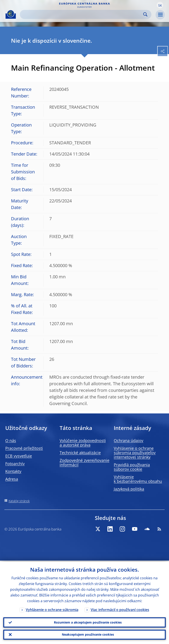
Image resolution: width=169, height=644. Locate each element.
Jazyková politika (129, 489)
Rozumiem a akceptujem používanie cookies (88, 621)
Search (145, 14)
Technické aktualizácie (80, 453)
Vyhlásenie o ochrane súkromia (52, 609)
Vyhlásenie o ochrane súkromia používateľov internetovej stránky (135, 453)
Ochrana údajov (129, 440)
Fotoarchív (15, 464)
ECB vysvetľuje (19, 456)
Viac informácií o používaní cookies (120, 609)
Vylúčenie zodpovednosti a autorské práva (83, 443)
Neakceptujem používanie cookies (88, 634)
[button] (160, 5)
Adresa (12, 479)
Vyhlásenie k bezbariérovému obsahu (138, 479)
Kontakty (13, 471)
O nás (11, 440)
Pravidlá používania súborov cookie (132, 467)
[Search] (82, 14)
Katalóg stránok (19, 501)
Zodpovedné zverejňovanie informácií (84, 462)
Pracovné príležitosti (24, 448)
